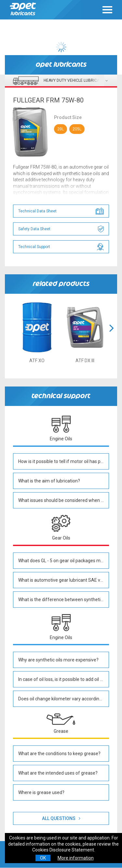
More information (76, 858)
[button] (112, 336)
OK (43, 858)
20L (61, 129)
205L (77, 129)
